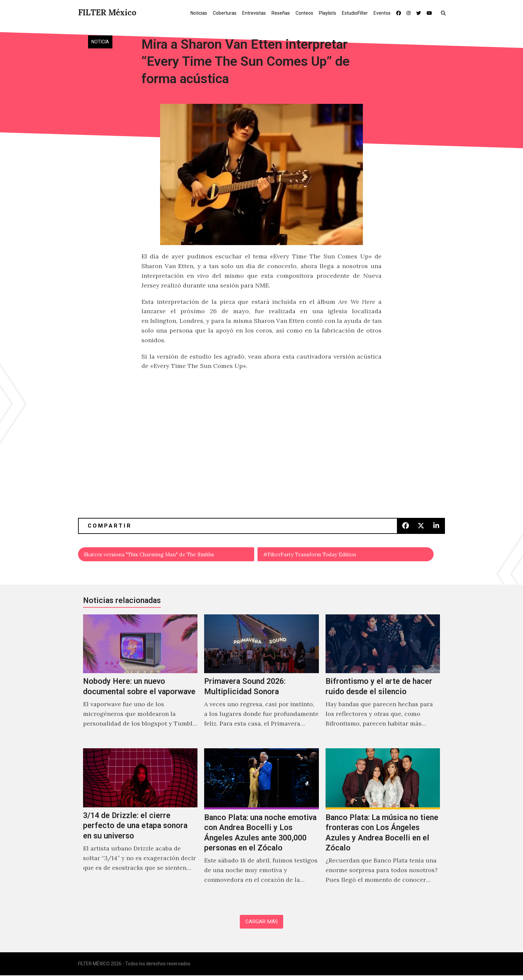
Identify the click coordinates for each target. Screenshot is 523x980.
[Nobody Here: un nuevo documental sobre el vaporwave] (140, 680)
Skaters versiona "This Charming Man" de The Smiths (161, 555)
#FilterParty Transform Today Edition (319, 555)
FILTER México (107, 13)
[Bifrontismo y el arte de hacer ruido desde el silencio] (383, 680)
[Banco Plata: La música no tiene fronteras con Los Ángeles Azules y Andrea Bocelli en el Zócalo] (383, 825)
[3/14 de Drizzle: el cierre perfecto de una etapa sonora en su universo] (140, 825)
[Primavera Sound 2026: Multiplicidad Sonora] (261, 680)
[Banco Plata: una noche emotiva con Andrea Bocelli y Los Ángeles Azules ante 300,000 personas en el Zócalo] (261, 825)
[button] (445, 13)
